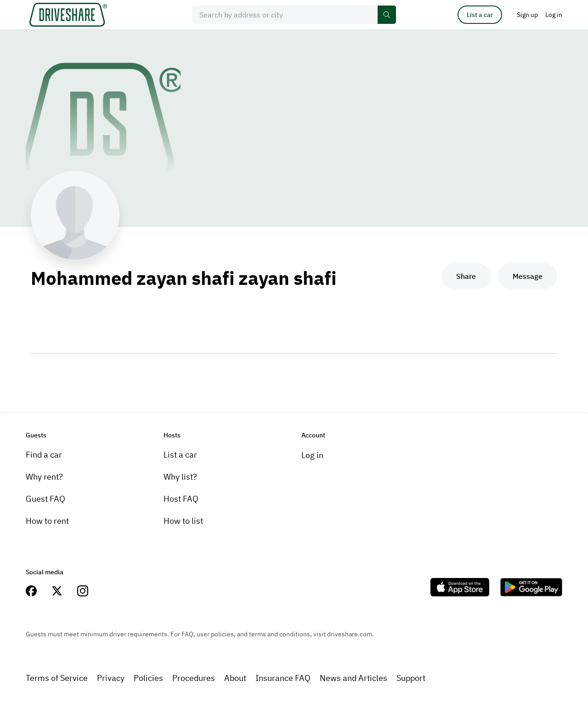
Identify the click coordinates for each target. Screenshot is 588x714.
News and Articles (353, 678)
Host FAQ (181, 499)
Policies (148, 678)
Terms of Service (57, 678)
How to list (183, 521)
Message (528, 276)
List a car (480, 15)
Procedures (194, 678)
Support (411, 678)
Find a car (44, 455)
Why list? (180, 477)
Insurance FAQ (283, 678)
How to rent (47, 521)
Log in (312, 455)
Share (466, 276)
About (235, 678)
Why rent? (44, 477)
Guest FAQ (45, 499)
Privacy (111, 678)
